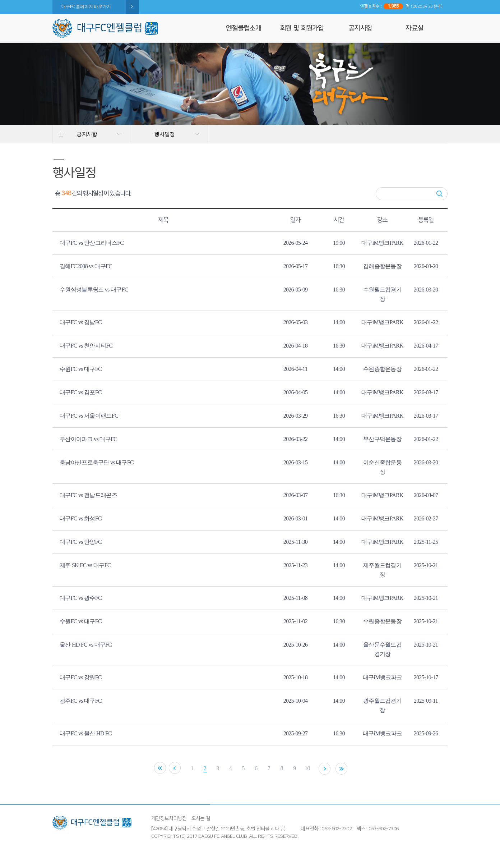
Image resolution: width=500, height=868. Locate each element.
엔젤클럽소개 (244, 28)
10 (308, 768)
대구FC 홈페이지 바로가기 (86, 6)
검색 (439, 194)
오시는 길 (201, 818)
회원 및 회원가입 (302, 28)
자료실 (414, 28)
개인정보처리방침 (169, 818)
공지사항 (360, 28)
